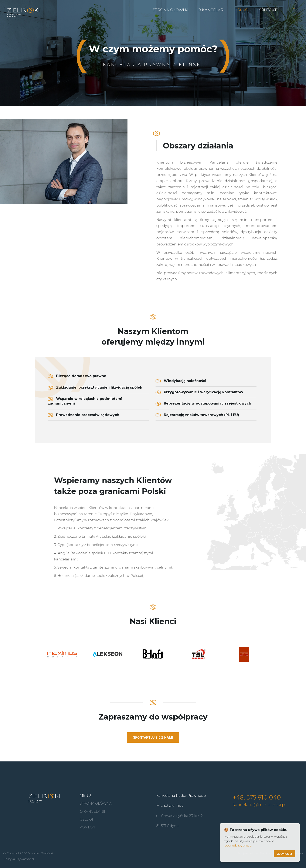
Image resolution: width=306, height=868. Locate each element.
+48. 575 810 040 (257, 797)
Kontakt (267, 10)
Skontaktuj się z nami (153, 741)
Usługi (242, 10)
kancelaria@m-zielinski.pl (259, 805)
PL (295, 10)
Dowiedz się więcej (238, 845)
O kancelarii (212, 10)
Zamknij (285, 854)
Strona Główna (171, 10)
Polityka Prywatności (18, 859)
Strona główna (96, 803)
